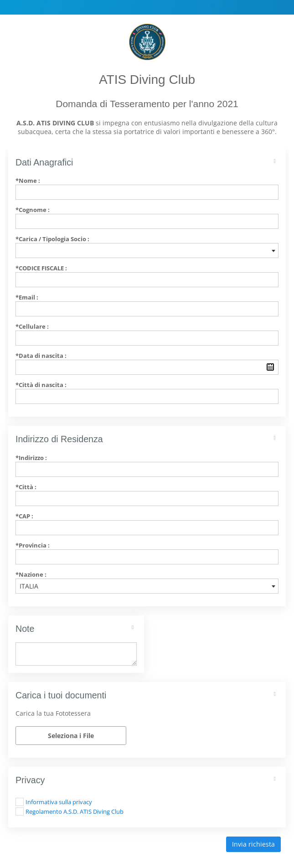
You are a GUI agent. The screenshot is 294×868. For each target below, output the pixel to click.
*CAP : (24, 516)
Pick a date (270, 367)
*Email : (27, 297)
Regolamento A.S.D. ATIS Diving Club (75, 811)
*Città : (26, 487)
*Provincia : (33, 545)
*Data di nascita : (41, 356)
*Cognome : (33, 210)
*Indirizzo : (31, 458)
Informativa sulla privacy (59, 802)
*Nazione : (31, 574)
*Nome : (28, 181)
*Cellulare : (32, 326)
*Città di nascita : (41, 385)
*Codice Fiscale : (41, 268)
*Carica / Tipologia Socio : (52, 239)
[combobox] (147, 251)
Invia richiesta (253, 844)
